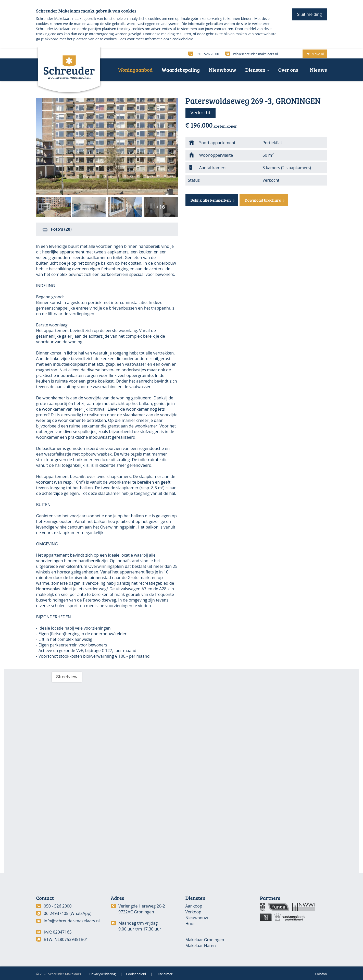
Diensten (257, 70)
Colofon (321, 974)
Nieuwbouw (223, 70)
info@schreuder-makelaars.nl (72, 921)
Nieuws (318, 70)
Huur (190, 924)
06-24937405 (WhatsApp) (68, 913)
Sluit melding (310, 14)
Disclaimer (165, 974)
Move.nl (315, 54)
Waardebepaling (181, 70)
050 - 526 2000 (58, 906)
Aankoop (194, 906)
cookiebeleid (183, 39)
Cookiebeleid (136, 974)
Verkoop (193, 912)
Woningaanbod (135, 70)
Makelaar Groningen (205, 940)
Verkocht (201, 113)
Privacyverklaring (102, 974)
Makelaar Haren (201, 946)
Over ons (288, 70)
